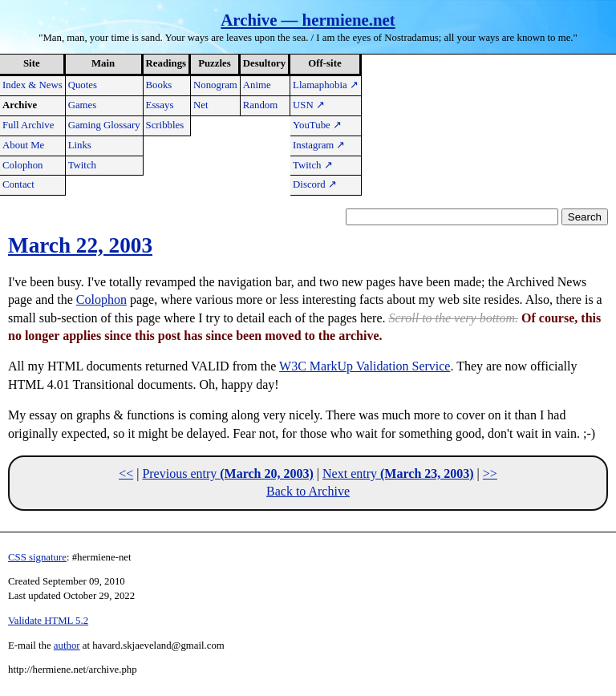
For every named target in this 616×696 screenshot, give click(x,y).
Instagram (319, 145)
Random (260, 105)
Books (159, 85)
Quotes (83, 85)
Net (201, 105)
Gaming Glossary (104, 125)
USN (309, 105)
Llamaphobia (326, 85)
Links (80, 145)
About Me (23, 145)
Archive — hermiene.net (308, 20)
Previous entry (227, 473)
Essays (160, 105)
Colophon (22, 165)
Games (83, 105)
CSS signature (37, 557)
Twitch (82, 165)
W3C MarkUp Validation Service (365, 366)
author (67, 645)
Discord (315, 184)
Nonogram (215, 85)
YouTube (317, 125)
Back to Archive (308, 491)
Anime (257, 85)
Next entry (398, 473)
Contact (18, 184)
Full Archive (28, 125)
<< (126, 473)
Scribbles (165, 125)
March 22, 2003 (80, 245)
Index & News (32, 85)
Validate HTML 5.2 (48, 621)
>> (490, 473)
